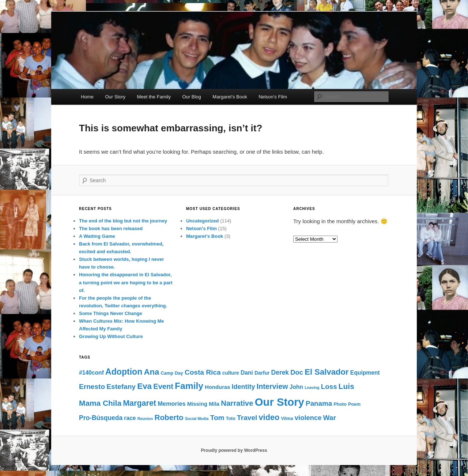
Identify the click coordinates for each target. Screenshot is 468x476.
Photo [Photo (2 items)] (340, 404)
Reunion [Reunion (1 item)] (145, 419)
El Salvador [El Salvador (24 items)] (327, 372)
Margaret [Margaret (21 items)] (139, 403)
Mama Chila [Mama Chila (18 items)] (100, 403)
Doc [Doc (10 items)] (297, 372)
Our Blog (191, 97)
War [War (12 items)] (330, 418)
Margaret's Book (205, 236)
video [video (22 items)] (269, 417)
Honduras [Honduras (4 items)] (217, 387)
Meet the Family (154, 97)
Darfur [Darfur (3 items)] (262, 373)
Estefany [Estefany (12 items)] (121, 387)
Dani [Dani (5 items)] (247, 373)
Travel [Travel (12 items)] (247, 418)
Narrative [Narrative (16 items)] (237, 403)
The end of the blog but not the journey (123, 221)
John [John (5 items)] (296, 387)
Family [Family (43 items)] (189, 386)
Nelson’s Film (273, 97)
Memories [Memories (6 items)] (172, 404)
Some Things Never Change (111, 313)
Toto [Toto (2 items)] (231, 419)
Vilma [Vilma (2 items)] (287, 419)
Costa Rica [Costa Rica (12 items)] (203, 372)
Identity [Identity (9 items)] (244, 387)
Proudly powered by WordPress (234, 450)
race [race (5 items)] (130, 418)
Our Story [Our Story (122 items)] (280, 402)
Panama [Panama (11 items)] (319, 403)
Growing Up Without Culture (111, 336)
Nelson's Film (201, 228)
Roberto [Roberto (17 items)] (169, 417)
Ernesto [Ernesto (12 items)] (92, 387)
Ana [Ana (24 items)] (151, 372)
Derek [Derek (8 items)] (280, 372)
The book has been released (111, 228)
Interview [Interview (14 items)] (272, 386)
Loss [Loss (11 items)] (329, 387)
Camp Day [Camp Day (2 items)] (172, 373)
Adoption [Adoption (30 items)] (124, 372)
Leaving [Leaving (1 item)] (312, 387)
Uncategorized (203, 221)
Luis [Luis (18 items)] (346, 386)
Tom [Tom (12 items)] (217, 418)
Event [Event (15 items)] (163, 386)
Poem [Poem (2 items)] (354, 404)
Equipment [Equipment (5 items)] (365, 373)
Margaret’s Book (230, 97)
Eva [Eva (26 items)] (144, 386)
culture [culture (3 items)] (231, 373)
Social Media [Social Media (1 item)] (197, 419)
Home (87, 97)
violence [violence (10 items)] (308, 418)
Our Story (115, 97)
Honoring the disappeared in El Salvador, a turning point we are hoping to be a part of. (126, 282)
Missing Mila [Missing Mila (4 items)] (203, 404)
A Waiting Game (97, 236)
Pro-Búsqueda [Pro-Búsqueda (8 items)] (101, 418)
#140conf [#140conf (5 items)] (91, 373)
